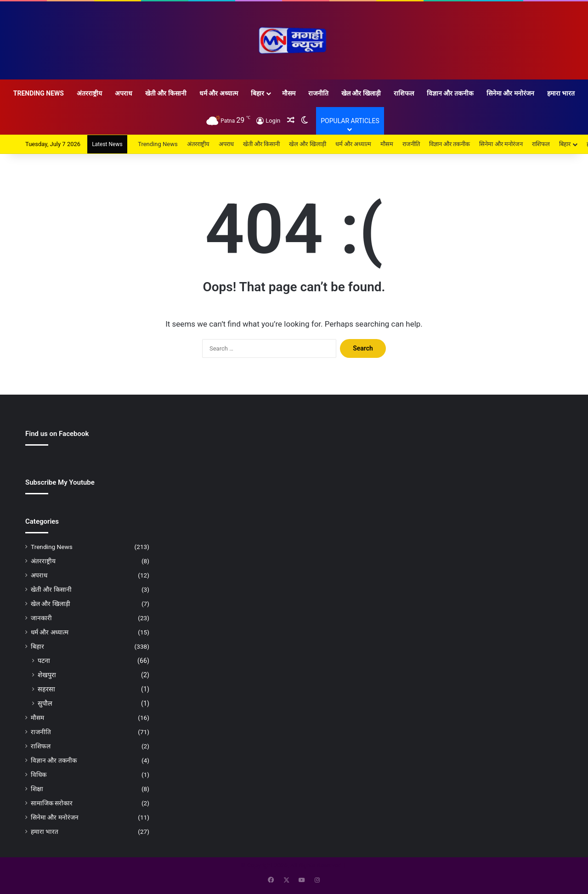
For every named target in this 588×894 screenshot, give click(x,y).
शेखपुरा (47, 675)
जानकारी (41, 618)
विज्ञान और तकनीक (450, 93)
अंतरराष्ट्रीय (89, 93)
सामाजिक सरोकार (52, 803)
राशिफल (404, 93)
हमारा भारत (561, 93)
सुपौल (45, 703)
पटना (44, 661)
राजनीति (318, 93)
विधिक (39, 775)
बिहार (257, 93)
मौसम (289, 93)
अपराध (124, 93)
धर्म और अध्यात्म (219, 93)
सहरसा (46, 689)
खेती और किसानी (166, 93)
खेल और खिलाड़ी (361, 93)
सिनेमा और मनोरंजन (510, 93)
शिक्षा (37, 789)
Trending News (39, 93)
